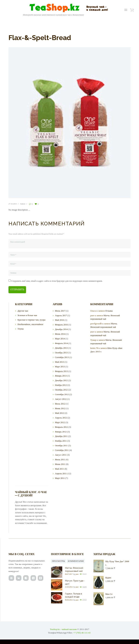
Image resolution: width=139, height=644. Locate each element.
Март (60, 339)
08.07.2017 (69, 574)
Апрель (61, 316)
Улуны (21, 329)
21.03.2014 (69, 587)
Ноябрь (61, 385)
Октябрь (61, 353)
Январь (61, 376)
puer (77, 574)
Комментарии (76, 561)
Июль (60, 311)
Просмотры (59, 561)
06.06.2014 (69, 600)
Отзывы (109, 311)
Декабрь (61, 329)
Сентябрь (62, 357)
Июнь (60, 334)
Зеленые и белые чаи (27, 315)
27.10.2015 (13, 204)
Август (61, 399)
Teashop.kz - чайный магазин (63, 630)
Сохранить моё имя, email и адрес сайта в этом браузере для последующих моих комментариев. (57, 281)
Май (59, 320)
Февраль (61, 325)
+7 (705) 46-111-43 (82, 634)
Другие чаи (23, 311)
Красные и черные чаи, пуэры (32, 320)
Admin (23, 204)
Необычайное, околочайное (31, 324)
